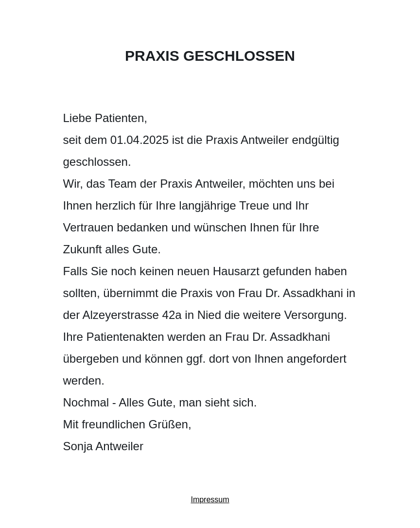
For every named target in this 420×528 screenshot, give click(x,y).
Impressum (210, 500)
